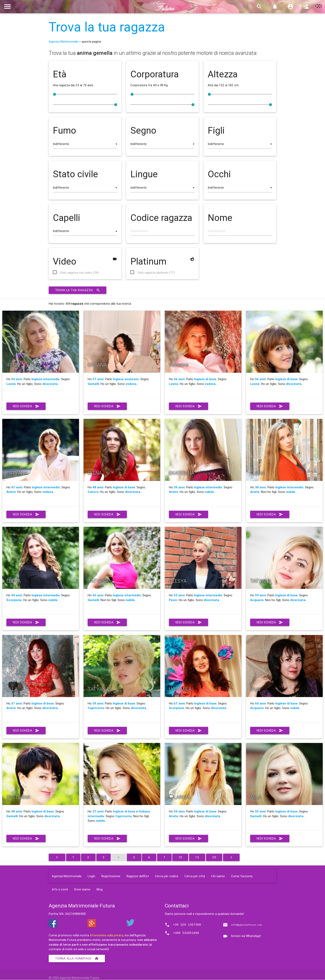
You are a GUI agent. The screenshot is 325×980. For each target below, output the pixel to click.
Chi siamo (218, 876)
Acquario (257, 600)
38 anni (260, 487)
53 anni (179, 595)
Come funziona (242, 876)
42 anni (98, 595)
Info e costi (60, 890)
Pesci (173, 600)
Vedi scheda (26, 406)
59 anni (260, 595)
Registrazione (111, 876)
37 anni (98, 812)
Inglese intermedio (46, 379)
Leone (11, 384)
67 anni (179, 704)
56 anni (179, 379)
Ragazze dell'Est (138, 876)
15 (197, 857)
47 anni (17, 487)
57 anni (98, 379)
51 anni (17, 704)
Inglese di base (205, 379)
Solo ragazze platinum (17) (156, 273)
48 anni (98, 487)
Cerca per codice (167, 876)
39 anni (179, 487)
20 (214, 857)
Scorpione (14, 600)
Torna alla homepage (77, 959)
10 (180, 857)
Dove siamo (82, 890)
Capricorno (96, 708)
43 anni (17, 595)
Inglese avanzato (126, 379)
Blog (100, 890)
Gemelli (93, 384)
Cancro (93, 492)
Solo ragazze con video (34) (79, 273)
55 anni (260, 812)
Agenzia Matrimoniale (67, 876)
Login (91, 876)
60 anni (260, 704)
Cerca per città (195, 876)
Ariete (11, 492)
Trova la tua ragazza (107, 27)
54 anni (17, 379)
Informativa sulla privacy (106, 935)
